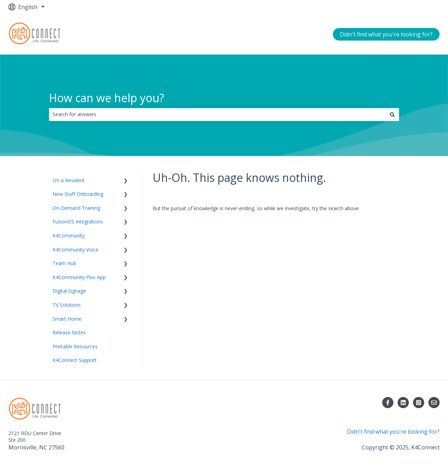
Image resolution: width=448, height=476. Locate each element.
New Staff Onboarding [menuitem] (78, 194)
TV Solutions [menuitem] (67, 305)
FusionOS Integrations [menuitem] (78, 222)
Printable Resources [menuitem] (75, 346)
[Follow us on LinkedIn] (403, 403)
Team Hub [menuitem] (64, 263)
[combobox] (217, 114)
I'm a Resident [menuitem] (69, 180)
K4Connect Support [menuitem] (75, 360)
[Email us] (434, 403)
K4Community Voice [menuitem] (75, 250)
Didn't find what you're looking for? (386, 34)
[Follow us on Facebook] (388, 403)
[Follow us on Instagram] (419, 403)
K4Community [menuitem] (69, 236)
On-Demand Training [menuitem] (76, 208)
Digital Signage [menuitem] (69, 291)
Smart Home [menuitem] (67, 319)
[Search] (392, 114)
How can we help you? (107, 98)
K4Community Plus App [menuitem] (79, 277)
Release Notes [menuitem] (69, 332)
